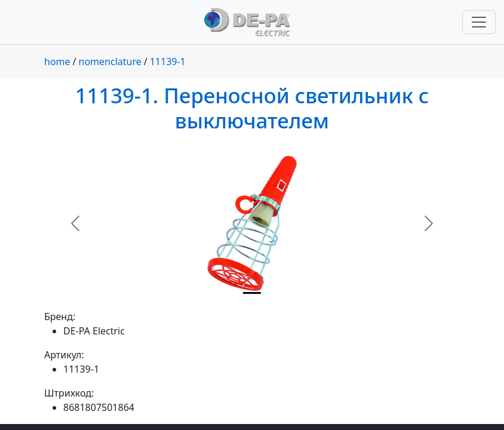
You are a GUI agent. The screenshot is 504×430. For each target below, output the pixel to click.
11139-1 (168, 62)
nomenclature (110, 62)
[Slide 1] (252, 293)
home (57, 62)
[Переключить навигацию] (479, 22)
